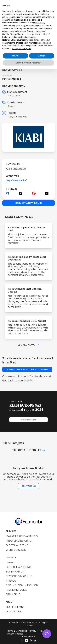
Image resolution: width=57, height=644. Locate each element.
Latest (10, 563)
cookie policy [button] (39, 23)
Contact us (28, 486)
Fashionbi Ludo (16, 590)
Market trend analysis (22, 536)
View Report (29, 420)
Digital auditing (17, 545)
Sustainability (16, 572)
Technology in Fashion (22, 585)
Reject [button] (15, 56)
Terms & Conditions (17, 631)
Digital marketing (18, 567)
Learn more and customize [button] (28, 63)
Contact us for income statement (27, 369)
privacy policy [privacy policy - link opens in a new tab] (25, 14)
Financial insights (18, 541)
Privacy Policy (36, 631)
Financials (13, 594)
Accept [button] (42, 56)
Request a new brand (29, 203)
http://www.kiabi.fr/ (16, 180)
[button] (47, 634)
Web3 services (16, 550)
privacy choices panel (22, 49)
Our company (15, 607)
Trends (11, 581)
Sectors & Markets (19, 576)
